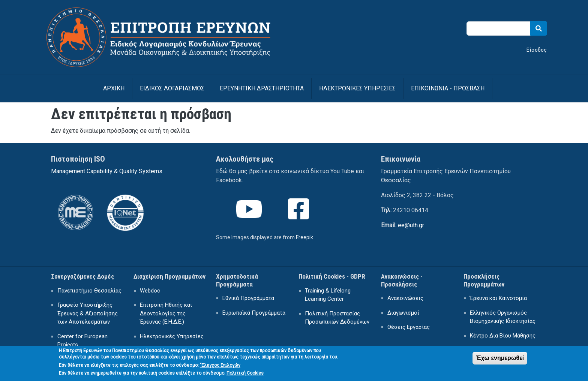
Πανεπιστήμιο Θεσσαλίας (89, 291)
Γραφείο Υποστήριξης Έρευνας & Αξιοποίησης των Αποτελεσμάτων (88, 313)
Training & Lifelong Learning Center (328, 295)
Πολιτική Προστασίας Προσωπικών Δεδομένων (337, 318)
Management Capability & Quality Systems (107, 171)
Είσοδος (537, 50)
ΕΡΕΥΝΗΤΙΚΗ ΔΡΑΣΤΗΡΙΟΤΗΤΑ (262, 88)
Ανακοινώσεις (405, 298)
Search (539, 28)
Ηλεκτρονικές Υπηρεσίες (172, 336)
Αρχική (114, 88)
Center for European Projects (82, 341)
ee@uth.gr (411, 225)
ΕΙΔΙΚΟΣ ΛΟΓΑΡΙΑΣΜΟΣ (172, 88)
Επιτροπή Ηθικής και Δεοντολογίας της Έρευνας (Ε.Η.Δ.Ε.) (166, 313)
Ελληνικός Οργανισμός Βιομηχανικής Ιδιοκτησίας (503, 317)
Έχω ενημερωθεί (500, 361)
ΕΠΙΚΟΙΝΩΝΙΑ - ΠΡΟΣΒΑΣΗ (448, 88)
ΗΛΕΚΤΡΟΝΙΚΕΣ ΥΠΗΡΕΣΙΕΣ (357, 88)
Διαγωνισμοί (403, 313)
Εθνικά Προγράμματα (248, 298)
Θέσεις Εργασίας (409, 327)
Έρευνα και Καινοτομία (498, 298)
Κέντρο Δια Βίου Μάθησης (503, 336)
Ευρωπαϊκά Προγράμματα (254, 313)
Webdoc (150, 291)
